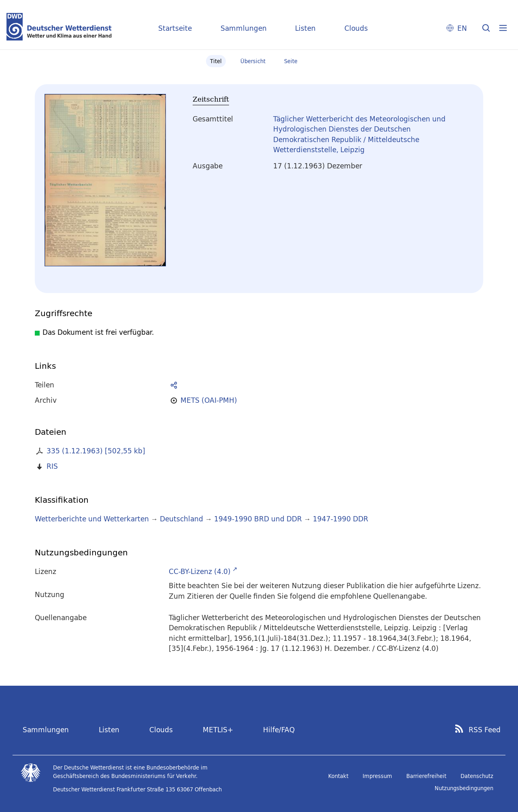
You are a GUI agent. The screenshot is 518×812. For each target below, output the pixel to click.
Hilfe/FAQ (279, 730)
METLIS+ (218, 730)
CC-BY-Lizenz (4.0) (200, 571)
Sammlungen (244, 28)
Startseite (175, 28)
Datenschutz (477, 776)
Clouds (356, 28)
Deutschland (182, 519)
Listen (305, 28)
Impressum (377, 776)
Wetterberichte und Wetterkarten (92, 519)
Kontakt (338, 776)
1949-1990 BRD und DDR (258, 519)
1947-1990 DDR (341, 519)
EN (462, 28)
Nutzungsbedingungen (464, 788)
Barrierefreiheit (426, 776)
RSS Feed (485, 730)
